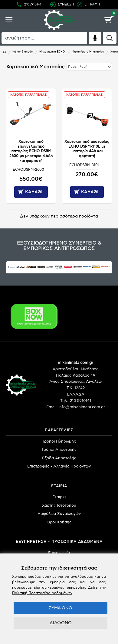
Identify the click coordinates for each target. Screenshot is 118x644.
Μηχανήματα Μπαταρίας (88, 52)
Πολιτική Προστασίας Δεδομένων (42, 593)
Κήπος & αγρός (23, 52)
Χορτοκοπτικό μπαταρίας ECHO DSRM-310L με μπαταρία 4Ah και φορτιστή (87, 149)
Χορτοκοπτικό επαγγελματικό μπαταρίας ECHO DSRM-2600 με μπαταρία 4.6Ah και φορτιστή (31, 151)
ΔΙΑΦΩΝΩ (61, 623)
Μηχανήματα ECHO (52, 52)
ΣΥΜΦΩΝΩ (61, 608)
